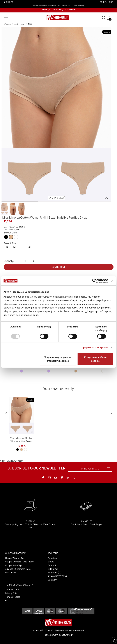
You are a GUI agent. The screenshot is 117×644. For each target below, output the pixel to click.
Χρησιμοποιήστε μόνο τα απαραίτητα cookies (58, 359)
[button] (56, 198)
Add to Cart (59, 267)
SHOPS (10, 2)
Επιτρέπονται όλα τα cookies (95, 359)
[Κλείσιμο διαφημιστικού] (112, 281)
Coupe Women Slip (15, 558)
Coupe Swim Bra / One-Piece (19, 562)
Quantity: (9, 261)
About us (52, 558)
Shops (51, 562)
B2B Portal (53, 569)
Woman (7, 24)
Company (52, 580)
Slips (30, 24)
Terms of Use (12, 590)
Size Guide (10, 573)
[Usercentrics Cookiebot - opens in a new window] (95, 281)
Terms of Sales (13, 597)
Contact (52, 565)
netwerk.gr (67, 635)
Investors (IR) (55, 573)
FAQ (7, 600)
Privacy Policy (12, 593)
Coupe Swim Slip (13, 565)
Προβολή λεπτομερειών (95, 347)
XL (30, 247)
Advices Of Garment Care (18, 569)
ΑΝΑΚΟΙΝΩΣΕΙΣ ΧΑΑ (58, 576)
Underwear (19, 24)
